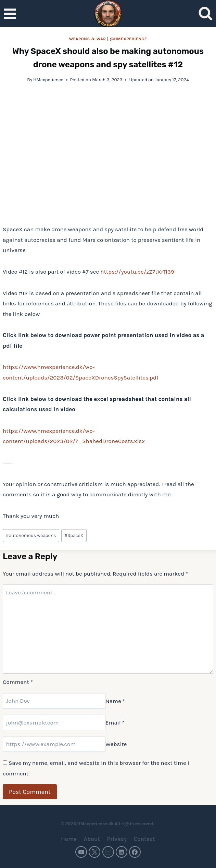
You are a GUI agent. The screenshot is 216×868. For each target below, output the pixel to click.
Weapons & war (88, 39)
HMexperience (48, 80)
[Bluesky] (108, 852)
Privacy (117, 839)
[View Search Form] (206, 14)
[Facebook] (135, 852)
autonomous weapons (31, 535)
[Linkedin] (122, 852)
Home (69, 839)
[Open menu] (10, 13)
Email (115, 722)
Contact (144, 839)
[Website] (54, 744)
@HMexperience (128, 39)
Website (116, 744)
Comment (18, 682)
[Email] (54, 722)
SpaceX (74, 535)
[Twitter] (94, 852)
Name (115, 701)
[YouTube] (81, 852)
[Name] (54, 701)
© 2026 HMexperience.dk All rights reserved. (108, 824)
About (92, 839)
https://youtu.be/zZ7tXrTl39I (138, 272)
